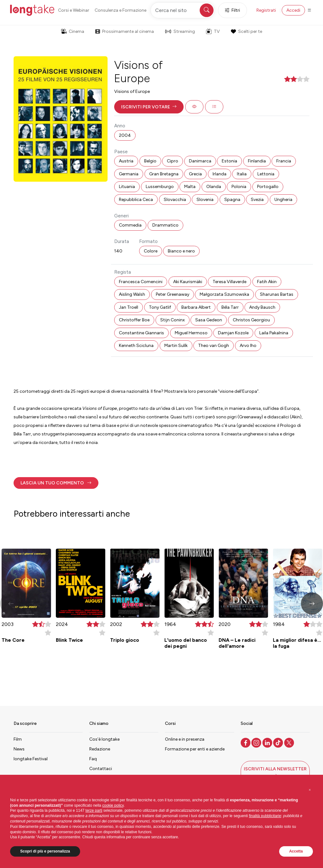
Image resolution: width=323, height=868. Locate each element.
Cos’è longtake (104, 739)
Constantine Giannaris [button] (141, 333)
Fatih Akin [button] (267, 282)
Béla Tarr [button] (230, 307)
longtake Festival (31, 759)
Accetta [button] (296, 851)
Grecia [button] (195, 174)
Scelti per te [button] (246, 31)
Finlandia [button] (257, 161)
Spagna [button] (232, 200)
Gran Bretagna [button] (164, 174)
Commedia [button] (130, 225)
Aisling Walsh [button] (132, 294)
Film (18, 739)
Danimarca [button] (200, 161)
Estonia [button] (229, 161)
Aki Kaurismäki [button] (188, 282)
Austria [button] (126, 161)
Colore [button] (151, 251)
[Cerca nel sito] (183, 10)
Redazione (100, 749)
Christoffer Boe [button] (134, 320)
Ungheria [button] (283, 200)
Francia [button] (284, 161)
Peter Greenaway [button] (173, 294)
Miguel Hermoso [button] (191, 333)
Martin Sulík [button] (176, 346)
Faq (93, 759)
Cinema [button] (73, 31)
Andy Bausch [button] (262, 307)
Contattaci (101, 769)
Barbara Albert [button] (196, 307)
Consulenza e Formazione (120, 10)
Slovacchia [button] (175, 200)
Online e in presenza (185, 739)
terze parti (94, 810)
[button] (149, 107)
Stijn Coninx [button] (173, 320)
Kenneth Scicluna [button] (136, 346)
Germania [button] (129, 174)
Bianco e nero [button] (181, 251)
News (19, 749)
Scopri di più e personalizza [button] (45, 851)
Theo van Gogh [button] (214, 346)
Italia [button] (242, 174)
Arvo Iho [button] (248, 346)
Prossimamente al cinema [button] (125, 31)
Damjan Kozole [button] (233, 333)
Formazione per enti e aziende (195, 749)
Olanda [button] (214, 187)
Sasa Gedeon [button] (209, 320)
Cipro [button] (173, 161)
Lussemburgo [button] (160, 187)
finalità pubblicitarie (265, 816)
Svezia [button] (257, 200)
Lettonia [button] (266, 174)
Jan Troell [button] (129, 307)
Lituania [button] (127, 187)
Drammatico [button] (165, 225)
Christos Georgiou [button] (251, 320)
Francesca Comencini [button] (141, 282)
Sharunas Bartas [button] (277, 294)
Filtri (232, 10)
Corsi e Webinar (74, 10)
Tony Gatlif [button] (160, 307)
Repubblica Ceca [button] (136, 200)
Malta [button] (190, 187)
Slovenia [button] (205, 200)
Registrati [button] (266, 10)
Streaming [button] (180, 31)
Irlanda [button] (220, 174)
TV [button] (213, 31)
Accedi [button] (293, 10)
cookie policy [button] (113, 805)
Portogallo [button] (268, 187)
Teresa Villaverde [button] (229, 282)
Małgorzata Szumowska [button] (224, 294)
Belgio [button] (150, 161)
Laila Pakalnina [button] (274, 333)
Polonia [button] (239, 187)
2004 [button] (125, 135)
